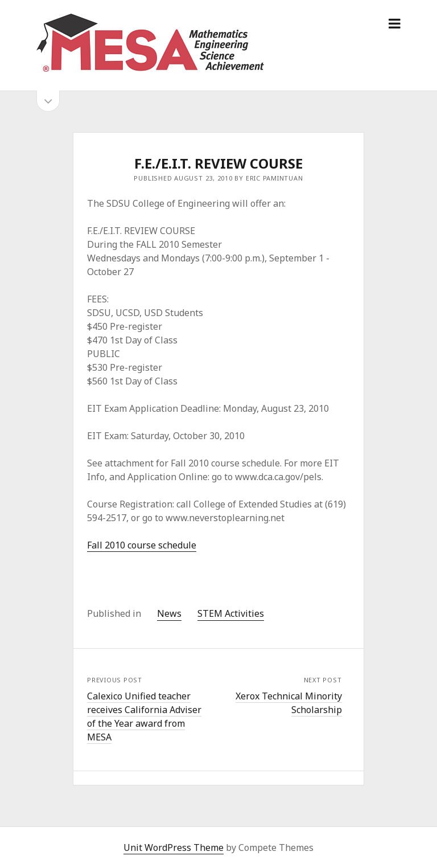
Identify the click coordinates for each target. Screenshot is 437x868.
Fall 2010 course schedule (142, 545)
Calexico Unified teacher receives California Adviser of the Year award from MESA (144, 716)
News (169, 613)
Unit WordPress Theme (174, 847)
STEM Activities (231, 613)
